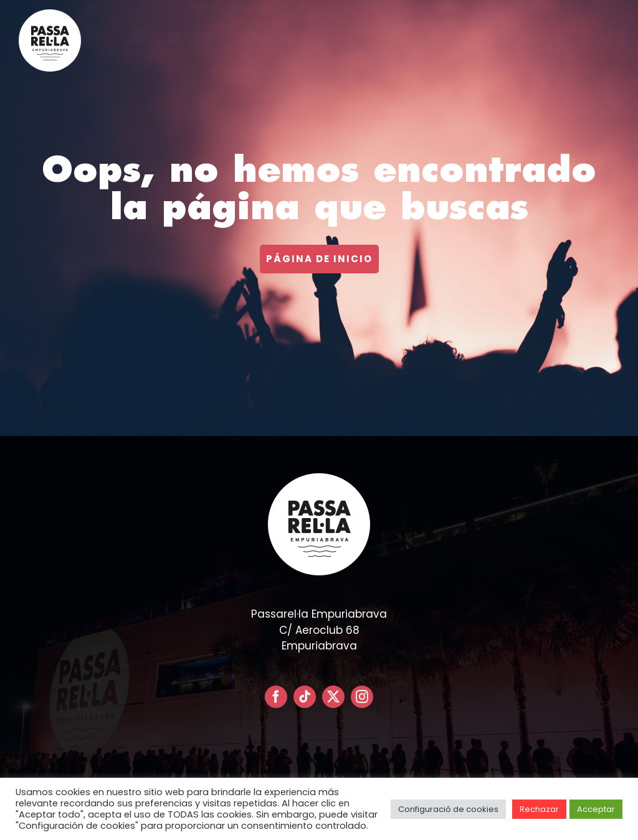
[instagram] (362, 697)
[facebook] (276, 697)
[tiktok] (305, 697)
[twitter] (333, 697)
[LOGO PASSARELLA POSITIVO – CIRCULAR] (50, 14)
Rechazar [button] (539, 809)
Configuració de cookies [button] (448, 809)
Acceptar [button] (596, 809)
